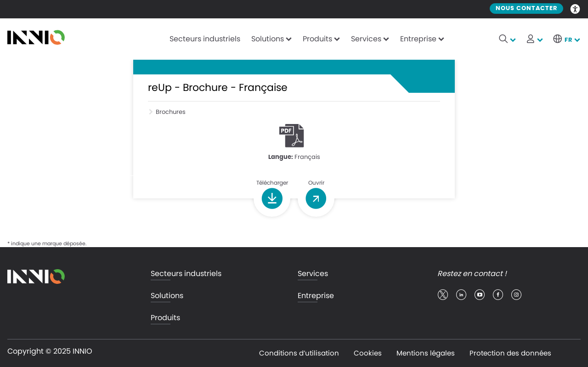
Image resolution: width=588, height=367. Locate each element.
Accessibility (576, 8)
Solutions (268, 39)
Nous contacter (526, 8)
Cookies (368, 353)
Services (366, 39)
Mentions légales (426, 353)
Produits (317, 39)
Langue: (281, 157)
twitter (443, 295)
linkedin (461, 295)
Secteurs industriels (205, 39)
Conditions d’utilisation (299, 353)
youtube (480, 295)
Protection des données (510, 353)
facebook (498, 295)
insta (516, 295)
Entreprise (418, 39)
